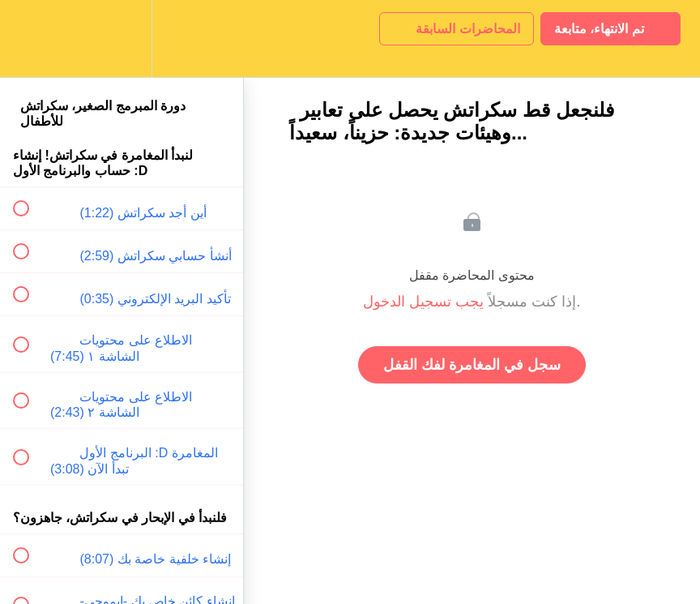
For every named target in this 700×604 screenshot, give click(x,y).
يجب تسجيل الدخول (423, 302)
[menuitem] (122, 39)
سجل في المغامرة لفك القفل (472, 365)
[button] (30, 39)
